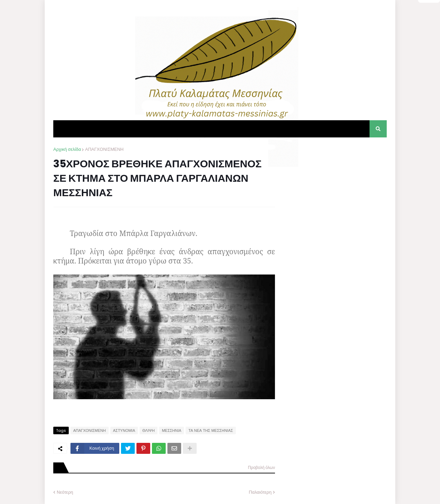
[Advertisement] (335, 189)
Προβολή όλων (261, 467)
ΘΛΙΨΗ (148, 430)
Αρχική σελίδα (67, 149)
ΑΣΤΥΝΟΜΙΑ (124, 430)
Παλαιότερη (260, 492)
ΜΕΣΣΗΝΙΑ (172, 430)
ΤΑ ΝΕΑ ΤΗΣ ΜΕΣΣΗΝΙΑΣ (211, 430)
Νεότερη (65, 492)
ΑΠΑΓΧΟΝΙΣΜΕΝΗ (104, 149)
